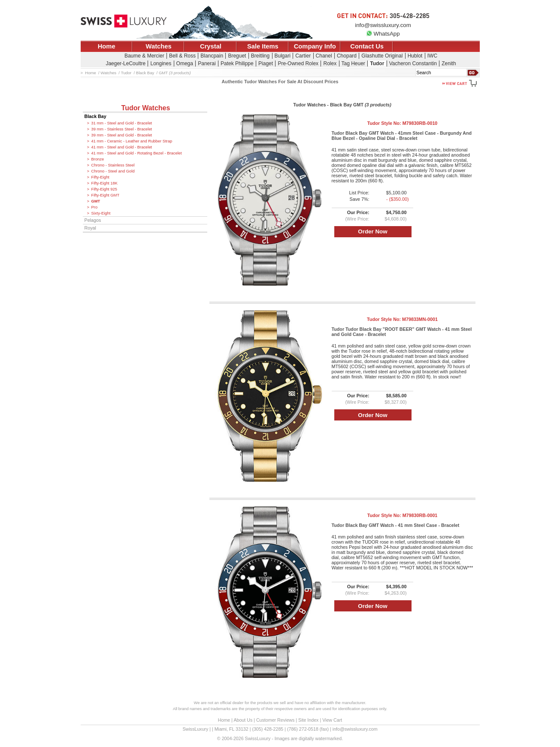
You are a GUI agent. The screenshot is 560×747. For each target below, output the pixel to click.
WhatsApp (383, 34)
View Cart (332, 720)
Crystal (211, 46)
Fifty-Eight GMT (106, 195)
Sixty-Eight (101, 213)
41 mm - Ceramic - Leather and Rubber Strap (132, 141)
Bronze (98, 159)
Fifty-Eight (100, 177)
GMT (96, 201)
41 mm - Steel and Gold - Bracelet (122, 147)
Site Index (308, 720)
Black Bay (95, 116)
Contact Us (367, 46)
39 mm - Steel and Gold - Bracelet (122, 135)
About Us (243, 720)
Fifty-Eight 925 (104, 189)
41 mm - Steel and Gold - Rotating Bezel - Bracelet (137, 153)
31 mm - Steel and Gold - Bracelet (122, 123)
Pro (95, 207)
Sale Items (263, 46)
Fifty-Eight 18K (104, 183)
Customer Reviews (275, 720)
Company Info (315, 46)
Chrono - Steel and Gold (113, 171)
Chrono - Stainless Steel (113, 165)
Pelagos (93, 220)
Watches (159, 46)
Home (107, 46)
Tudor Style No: (403, 123)
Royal (90, 228)
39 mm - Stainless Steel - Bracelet (122, 129)
